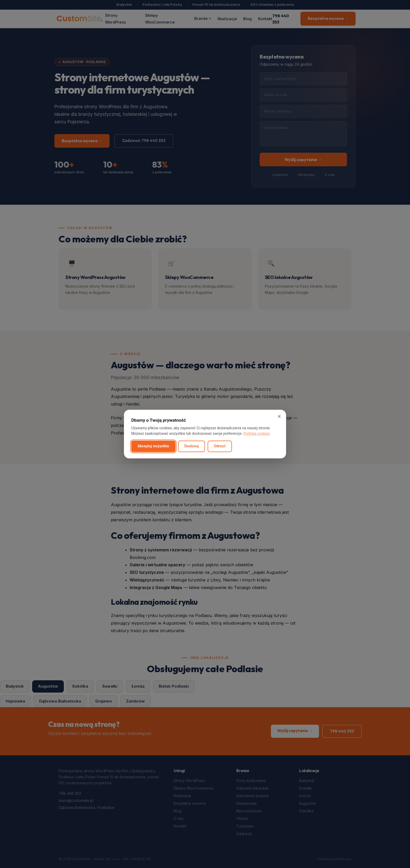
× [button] (279, 416)
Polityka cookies (257, 433)
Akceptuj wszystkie (153, 446)
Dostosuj (192, 446)
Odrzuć (220, 446)
